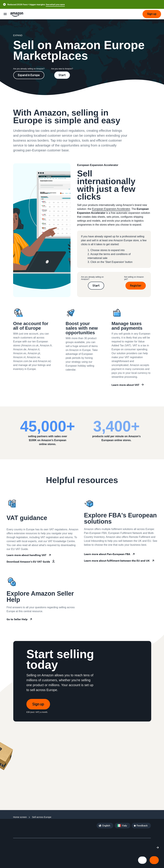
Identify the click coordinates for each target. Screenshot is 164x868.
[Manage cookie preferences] (142, 860)
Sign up (38, 704)
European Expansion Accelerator (111, 209)
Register (136, 286)
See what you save (55, 5)
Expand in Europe (29, 75)
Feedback (142, 826)
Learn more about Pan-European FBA (107, 554)
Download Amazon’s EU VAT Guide (28, 562)
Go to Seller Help (17, 619)
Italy (125, 826)
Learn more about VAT (125, 385)
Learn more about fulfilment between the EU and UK (117, 561)
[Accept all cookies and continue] (154, 860)
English (106, 826)
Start (62, 75)
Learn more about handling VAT (26, 555)
